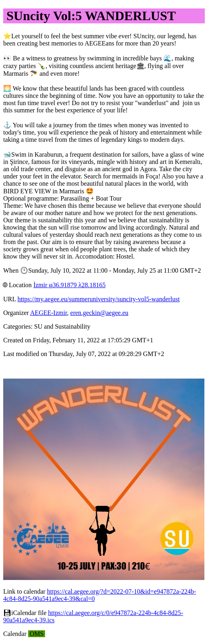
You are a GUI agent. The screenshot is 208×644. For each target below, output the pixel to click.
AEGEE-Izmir (49, 313)
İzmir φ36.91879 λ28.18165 (70, 285)
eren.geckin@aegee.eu (99, 313)
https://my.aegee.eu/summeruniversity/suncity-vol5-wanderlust (98, 299)
